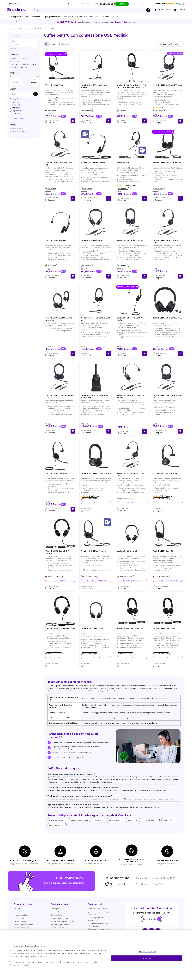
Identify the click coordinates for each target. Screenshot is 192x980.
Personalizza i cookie (147, 952)
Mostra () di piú (18, 118)
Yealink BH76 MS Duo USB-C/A (167, 318)
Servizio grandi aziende (23, 925)
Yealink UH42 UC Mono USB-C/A (130, 474)
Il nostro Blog (19, 918)
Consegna (55, 909)
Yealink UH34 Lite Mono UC (58, 473)
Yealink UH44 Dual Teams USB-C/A (60, 396)
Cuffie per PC (68, 17)
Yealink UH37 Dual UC (127, 551)
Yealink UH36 (123, 163)
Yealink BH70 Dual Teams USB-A (96, 474)
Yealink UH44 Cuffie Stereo (130, 240)
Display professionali (51, 17)
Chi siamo (18, 909)
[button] (57, 122)
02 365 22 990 (117, 878)
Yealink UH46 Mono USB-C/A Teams (130, 396)
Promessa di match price (24, 928)
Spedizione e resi (58, 928)
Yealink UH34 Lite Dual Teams (167, 163)
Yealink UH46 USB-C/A (92, 240)
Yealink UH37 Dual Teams (93, 628)
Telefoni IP (94, 17)
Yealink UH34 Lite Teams (93, 163)
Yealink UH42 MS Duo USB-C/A (167, 85)
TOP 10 (115, 17)
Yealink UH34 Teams (55, 85)
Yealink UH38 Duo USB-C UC (166, 628)
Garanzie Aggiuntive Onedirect (63, 921)
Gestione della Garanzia (60, 918)
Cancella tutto (15, 49)
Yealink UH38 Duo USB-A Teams (57, 552)
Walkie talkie (82, 17)
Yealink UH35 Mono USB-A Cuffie (129, 319)
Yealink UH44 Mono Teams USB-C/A (165, 241)
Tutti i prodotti (16, 17)
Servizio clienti (118, 884)
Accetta (147, 958)
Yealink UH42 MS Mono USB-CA (59, 164)
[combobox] (92, 10)
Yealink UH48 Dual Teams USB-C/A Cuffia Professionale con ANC (132, 86)
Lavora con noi (20, 921)
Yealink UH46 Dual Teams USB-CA (168, 396)
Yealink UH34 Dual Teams (93, 551)
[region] (96, 955)
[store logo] (18, 10)
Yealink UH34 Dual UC (163, 551)
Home (11, 29)
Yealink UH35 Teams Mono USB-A (94, 86)
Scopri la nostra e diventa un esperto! (96, 22)
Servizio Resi (56, 912)
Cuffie (20, 29)
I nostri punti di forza (22, 912)
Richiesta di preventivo (60, 925)
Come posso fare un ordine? (99, 909)
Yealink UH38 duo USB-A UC (130, 628)
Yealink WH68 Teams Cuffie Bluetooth (95, 396)
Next (176, 22)
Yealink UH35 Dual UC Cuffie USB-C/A (59, 319)
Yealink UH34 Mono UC (56, 240)
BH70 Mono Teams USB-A (165, 473)
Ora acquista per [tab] (24, 41)
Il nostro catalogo (21, 915)
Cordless (105, 17)
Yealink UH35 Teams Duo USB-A (96, 319)
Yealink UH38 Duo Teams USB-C (60, 630)
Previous (16, 22)
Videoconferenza (33, 17)
